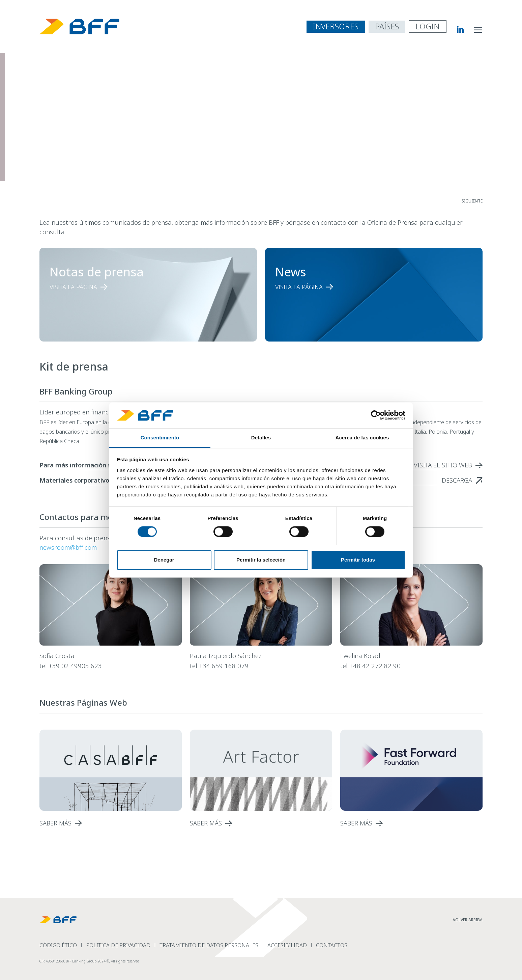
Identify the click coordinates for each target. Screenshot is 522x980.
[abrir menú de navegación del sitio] (478, 29)
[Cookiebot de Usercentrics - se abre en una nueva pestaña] (376, 415)
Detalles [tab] (261, 438)
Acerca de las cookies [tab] (362, 438)
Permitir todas (358, 560)
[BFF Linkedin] (455, 29)
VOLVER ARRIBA (468, 920)
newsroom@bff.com (68, 547)
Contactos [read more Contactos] (332, 945)
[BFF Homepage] (79, 26)
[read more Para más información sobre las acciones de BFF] (448, 465)
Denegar (164, 560)
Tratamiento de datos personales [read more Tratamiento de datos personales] (209, 945)
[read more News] (361, 287)
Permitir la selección (261, 560)
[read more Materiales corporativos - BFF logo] (462, 480)
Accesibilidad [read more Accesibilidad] (287, 945)
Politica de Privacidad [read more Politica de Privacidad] (118, 945)
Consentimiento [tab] (160, 438)
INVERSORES (336, 26)
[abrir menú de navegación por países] (387, 27)
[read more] (111, 823)
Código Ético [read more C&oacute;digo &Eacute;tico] (58, 945)
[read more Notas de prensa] (136, 287)
